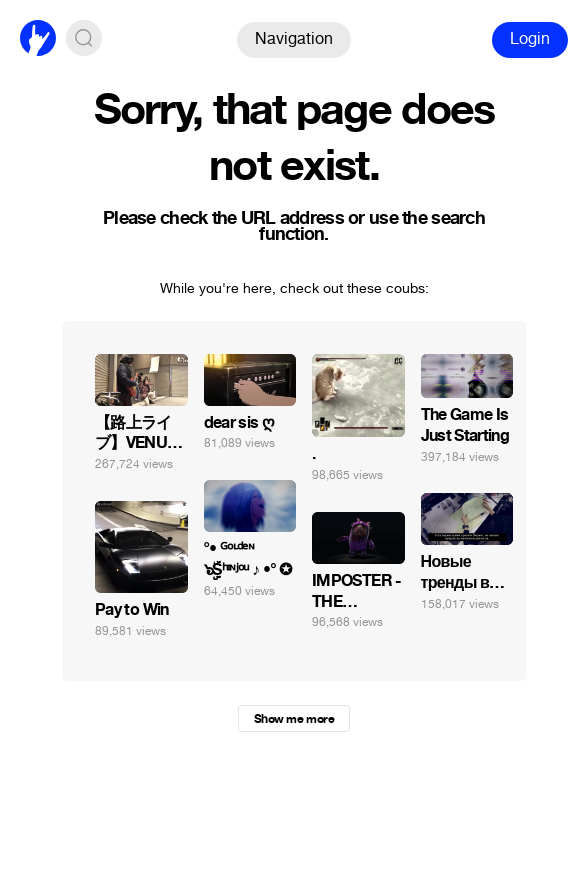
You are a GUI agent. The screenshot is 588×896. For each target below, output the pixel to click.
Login (530, 38)
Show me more (294, 719)
